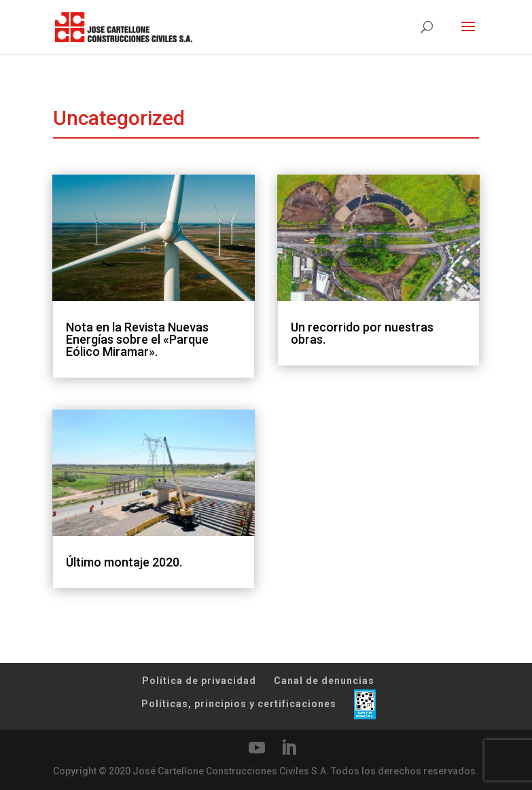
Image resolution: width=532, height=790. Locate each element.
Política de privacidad (199, 681)
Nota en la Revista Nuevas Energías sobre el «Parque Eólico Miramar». (137, 339)
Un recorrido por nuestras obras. (362, 333)
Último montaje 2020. (124, 562)
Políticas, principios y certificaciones (239, 704)
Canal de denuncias (324, 681)
